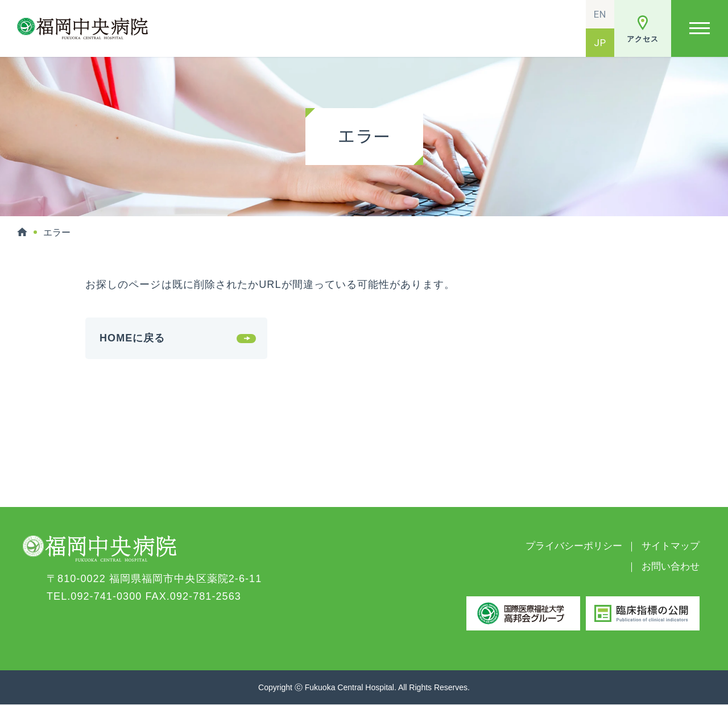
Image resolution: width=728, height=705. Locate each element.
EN (600, 14)
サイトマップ (671, 546)
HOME (22, 232)
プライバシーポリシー (574, 546)
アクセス (642, 39)
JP (600, 43)
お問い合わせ (671, 566)
